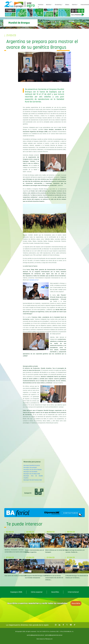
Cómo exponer (37, 592)
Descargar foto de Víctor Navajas (33, 470)
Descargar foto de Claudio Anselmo (33, 477)
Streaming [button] (58, 5)
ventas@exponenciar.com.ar (36, 635)
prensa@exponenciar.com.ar (54, 635)
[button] (36, 490)
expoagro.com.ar (34, 280)
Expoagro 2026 (16, 592)
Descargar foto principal (30, 468)
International (73, 592)
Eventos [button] (74, 5)
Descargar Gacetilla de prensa (32, 465)
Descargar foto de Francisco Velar (33, 480)
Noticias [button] (49, 5)
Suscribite (76, 603)
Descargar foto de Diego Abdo (32, 474)
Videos (67, 5)
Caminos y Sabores (41, 7)
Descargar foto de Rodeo (30, 472)
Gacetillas (55, 592)
